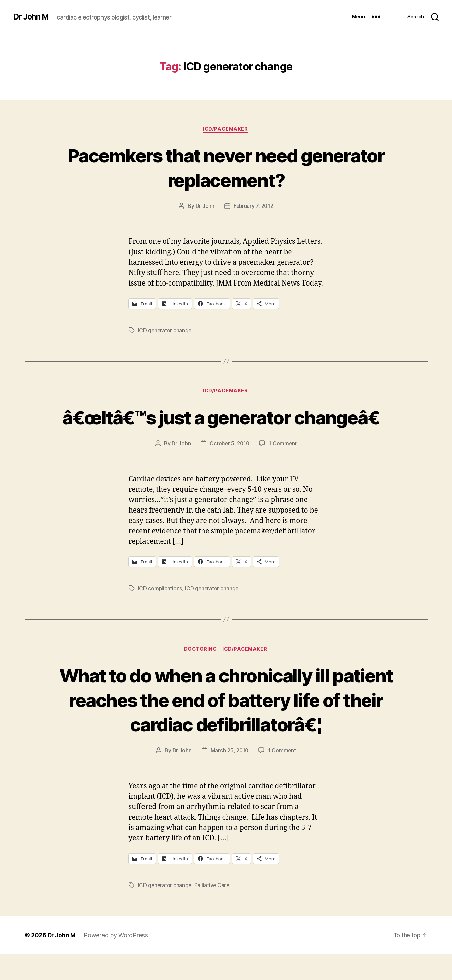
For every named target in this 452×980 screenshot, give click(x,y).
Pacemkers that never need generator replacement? (226, 167)
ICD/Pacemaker (226, 129)
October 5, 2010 (229, 469)
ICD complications (160, 614)
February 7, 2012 (253, 206)
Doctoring (200, 675)
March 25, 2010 (229, 776)
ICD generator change (165, 331)
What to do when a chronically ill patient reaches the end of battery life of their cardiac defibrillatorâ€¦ (226, 725)
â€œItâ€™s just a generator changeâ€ (226, 430)
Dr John (204, 206)
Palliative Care (213, 911)
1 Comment (284, 469)
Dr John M (32, 17)
